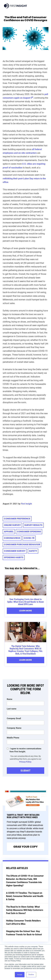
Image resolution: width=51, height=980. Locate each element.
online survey (12, 525)
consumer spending (29, 532)
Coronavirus (12, 538)
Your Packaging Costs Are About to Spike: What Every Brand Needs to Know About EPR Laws (26, 602)
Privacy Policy (25, 762)
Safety (33, 551)
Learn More (25, 611)
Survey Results (33, 525)
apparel (9, 532)
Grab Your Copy (26, 847)
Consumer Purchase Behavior (22, 544)
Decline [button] (31, 975)
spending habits (14, 557)
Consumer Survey (15, 551)
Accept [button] (20, 975)
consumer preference (17, 519)
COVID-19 (29, 538)
